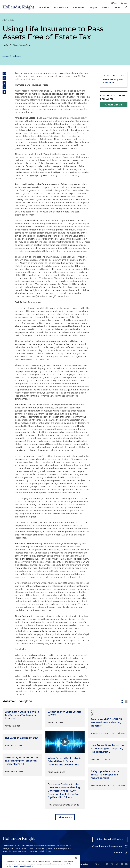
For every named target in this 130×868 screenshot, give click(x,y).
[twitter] (112, 864)
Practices (44, 7)
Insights (93, 7)
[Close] (76, 864)
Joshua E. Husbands (12, 56)
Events (106, 7)
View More (64, 817)
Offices (114, 3)
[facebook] (122, 864)
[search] (126, 7)
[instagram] (117, 864)
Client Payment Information (107, 846)
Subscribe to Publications (110, 839)
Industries (79, 7)
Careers (124, 3)
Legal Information (81, 864)
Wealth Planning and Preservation (113, 81)
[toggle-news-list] (126, 701)
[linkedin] (107, 864)
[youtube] (126, 864)
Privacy (97, 864)
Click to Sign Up (114, 105)
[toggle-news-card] (122, 701)
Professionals (61, 7)
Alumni (118, 853)
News (117, 7)
